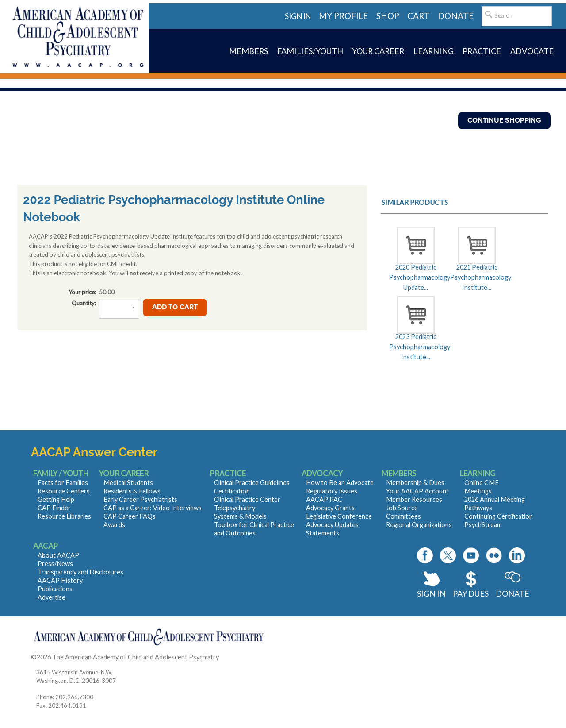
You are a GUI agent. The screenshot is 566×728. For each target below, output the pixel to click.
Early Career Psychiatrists (140, 499)
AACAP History (60, 580)
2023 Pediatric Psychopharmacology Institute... (416, 347)
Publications (55, 589)
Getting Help (56, 499)
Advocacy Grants (330, 508)
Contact (232, 657)
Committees (403, 516)
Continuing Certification (499, 516)
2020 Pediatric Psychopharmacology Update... (416, 277)
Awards (114, 525)
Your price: (82, 292)
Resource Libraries (64, 516)
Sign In (431, 593)
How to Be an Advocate (340, 483)
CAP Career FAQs (130, 516)
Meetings (478, 491)
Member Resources (414, 499)
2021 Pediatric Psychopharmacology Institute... (477, 277)
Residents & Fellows (132, 491)
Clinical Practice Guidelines (252, 483)
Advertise (52, 597)
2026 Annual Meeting (495, 499)
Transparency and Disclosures (80, 572)
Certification (232, 491)
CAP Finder (54, 508)
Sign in (298, 16)
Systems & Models (240, 516)
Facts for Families (63, 483)
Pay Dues (471, 593)
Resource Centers (64, 491)
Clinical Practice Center (247, 499)
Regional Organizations (419, 525)
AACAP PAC (324, 499)
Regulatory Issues (332, 491)
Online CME (482, 483)
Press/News (55, 564)
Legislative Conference (339, 516)
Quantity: (84, 303)
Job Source (402, 508)
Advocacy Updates (332, 525)
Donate (512, 593)
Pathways (478, 508)
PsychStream (483, 525)
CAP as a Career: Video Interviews (153, 508)
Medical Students (128, 483)
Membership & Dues (415, 483)
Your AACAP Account (417, 491)
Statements (323, 533)
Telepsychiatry (235, 508)
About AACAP (58, 555)
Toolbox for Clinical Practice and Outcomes (254, 529)
